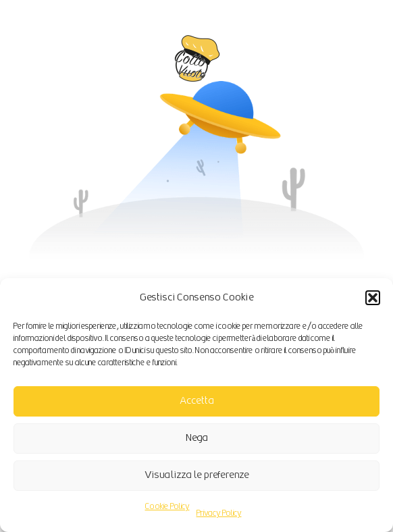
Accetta (197, 401)
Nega (197, 438)
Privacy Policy (219, 514)
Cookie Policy (167, 507)
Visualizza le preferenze (197, 475)
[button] (373, 298)
